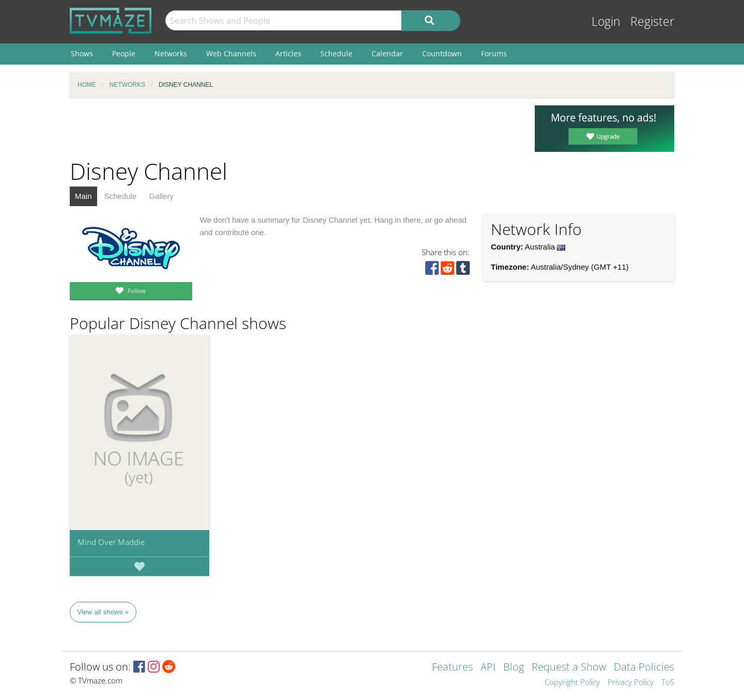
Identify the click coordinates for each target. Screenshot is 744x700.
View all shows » (103, 612)
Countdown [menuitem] (442, 53)
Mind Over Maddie (111, 542)
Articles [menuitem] (288, 53)
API (488, 668)
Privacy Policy (631, 683)
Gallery (161, 196)
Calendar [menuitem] (387, 53)
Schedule (121, 196)
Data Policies (644, 668)
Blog (514, 668)
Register (652, 21)
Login (606, 21)
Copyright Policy (572, 683)
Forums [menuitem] (494, 53)
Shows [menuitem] (82, 53)
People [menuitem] (124, 53)
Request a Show (569, 668)
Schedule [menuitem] (336, 53)
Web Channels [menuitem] (231, 53)
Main (83, 196)
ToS (668, 683)
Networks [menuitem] (171, 53)
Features (452, 668)
